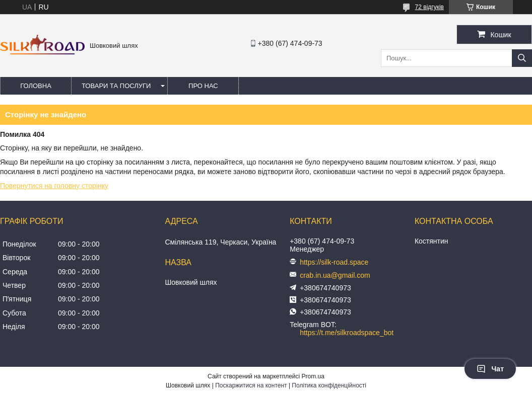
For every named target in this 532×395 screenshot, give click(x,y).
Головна (36, 86)
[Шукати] (522, 58)
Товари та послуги (116, 86)
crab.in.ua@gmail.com (335, 275)
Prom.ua (313, 376)
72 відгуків (429, 7)
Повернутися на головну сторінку (54, 186)
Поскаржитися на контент (251, 385)
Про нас (203, 86)
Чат (490, 369)
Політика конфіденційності (329, 385)
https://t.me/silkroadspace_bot (347, 333)
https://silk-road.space (334, 262)
